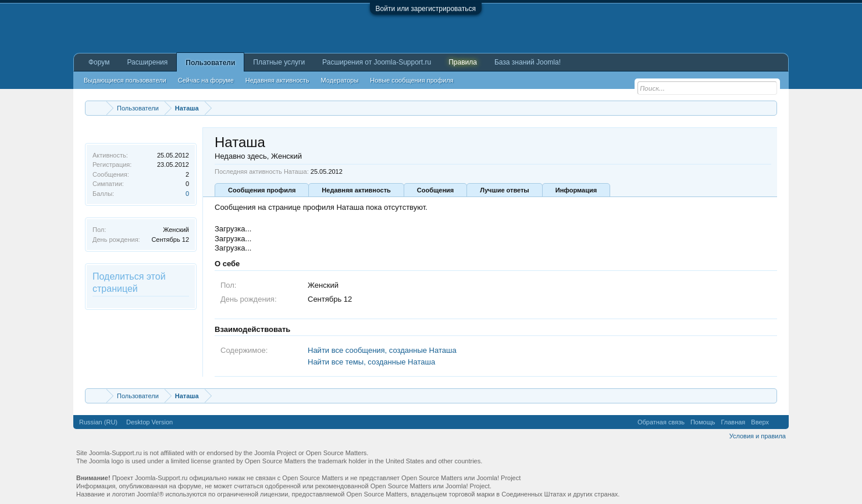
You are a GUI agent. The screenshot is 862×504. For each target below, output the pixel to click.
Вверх (760, 422)
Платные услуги (279, 62)
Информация (576, 190)
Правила (463, 62)
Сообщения (435, 190)
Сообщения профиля (262, 190)
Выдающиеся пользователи (125, 80)
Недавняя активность (356, 190)
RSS (779, 422)
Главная (733, 422)
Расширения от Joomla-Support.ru (377, 62)
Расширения (147, 62)
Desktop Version (149, 422)
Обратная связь (661, 422)
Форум (99, 62)
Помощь (703, 422)
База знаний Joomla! (528, 62)
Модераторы (340, 80)
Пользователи (210, 63)
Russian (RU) (98, 422)
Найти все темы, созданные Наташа (371, 362)
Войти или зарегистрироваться (426, 9)
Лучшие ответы (505, 190)
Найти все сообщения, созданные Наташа (382, 350)
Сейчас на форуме (206, 80)
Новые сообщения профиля (412, 80)
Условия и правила (758, 436)
